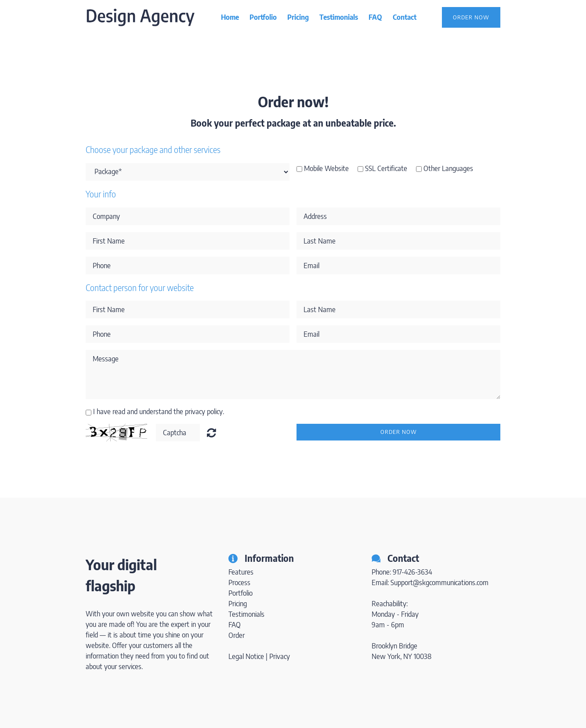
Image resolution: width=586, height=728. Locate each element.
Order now (399, 432)
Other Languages (448, 168)
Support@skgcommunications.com (439, 582)
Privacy (280, 656)
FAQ (375, 17)
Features (241, 572)
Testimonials (339, 17)
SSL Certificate (386, 168)
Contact (405, 17)
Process (239, 582)
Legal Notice (246, 656)
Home (230, 17)
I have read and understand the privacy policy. (159, 411)
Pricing (298, 17)
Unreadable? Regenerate (212, 433)
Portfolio (263, 17)
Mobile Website (326, 168)
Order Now (471, 17)
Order (237, 635)
